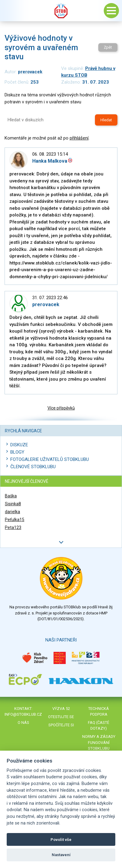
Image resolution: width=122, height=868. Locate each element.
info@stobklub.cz (23, 714)
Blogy (17, 452)
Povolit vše (61, 840)
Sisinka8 (13, 504)
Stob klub (61, 11)
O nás (23, 723)
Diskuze (19, 445)
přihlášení (79, 138)
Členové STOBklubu (33, 467)
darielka (12, 512)
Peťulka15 (15, 520)
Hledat (106, 120)
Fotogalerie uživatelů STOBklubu (50, 459)
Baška (11, 496)
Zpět (108, 47)
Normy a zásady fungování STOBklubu (99, 742)
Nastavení (61, 855)
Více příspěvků (61, 408)
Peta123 (13, 527)
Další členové (61, 542)
